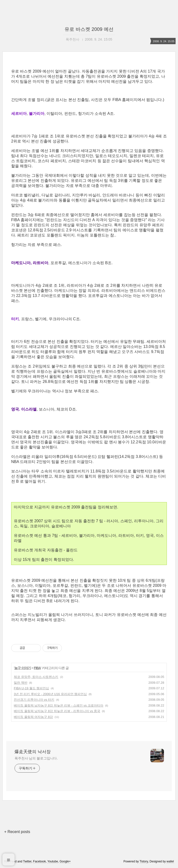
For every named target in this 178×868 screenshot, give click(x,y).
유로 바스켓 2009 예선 (89, 29)
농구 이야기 (23, 668)
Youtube (53, 861)
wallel (170, 861)
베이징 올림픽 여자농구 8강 (33, 717)
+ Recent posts (17, 832)
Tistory (144, 861)
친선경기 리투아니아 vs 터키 (34, 700)
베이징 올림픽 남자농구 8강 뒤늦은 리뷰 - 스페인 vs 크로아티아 (59, 705)
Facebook (39, 861)
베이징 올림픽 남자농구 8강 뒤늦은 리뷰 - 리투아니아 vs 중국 (57, 711)
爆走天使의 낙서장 (33, 752)
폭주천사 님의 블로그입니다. (36, 758)
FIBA (37, 668)
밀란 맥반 (21, 683)
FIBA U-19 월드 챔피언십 (31, 688)
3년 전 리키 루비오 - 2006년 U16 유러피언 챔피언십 (50, 694)
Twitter (27, 861)
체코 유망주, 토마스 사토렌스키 (36, 677)
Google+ (65, 861)
